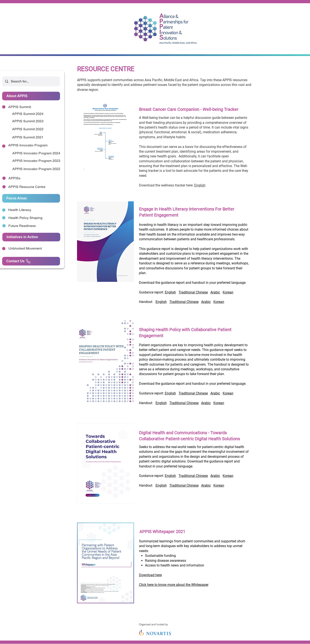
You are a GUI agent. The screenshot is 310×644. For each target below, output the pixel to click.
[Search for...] (31, 81)
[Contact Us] (31, 261)
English (200, 185)
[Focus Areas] (31, 198)
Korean (228, 292)
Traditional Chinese (193, 292)
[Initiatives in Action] (31, 237)
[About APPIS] (31, 96)
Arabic (215, 292)
